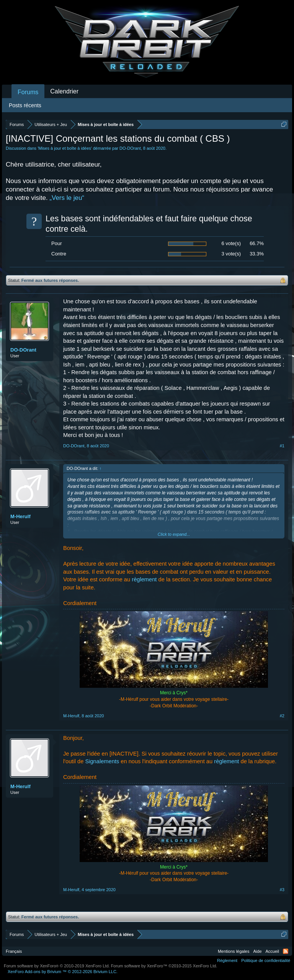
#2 (282, 716)
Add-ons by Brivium (63, 972)
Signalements (102, 761)
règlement (144, 579)
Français (14, 951)
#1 (282, 446)
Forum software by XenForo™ (164, 966)
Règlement (227, 960)
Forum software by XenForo (57, 966)
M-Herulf (20, 516)
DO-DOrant (130, 148)
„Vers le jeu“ (67, 198)
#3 (282, 890)
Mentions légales (234, 951)
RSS (286, 951)
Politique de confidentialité (266, 960)
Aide (258, 951)
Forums (28, 92)
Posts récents (25, 105)
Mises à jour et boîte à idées (65, 148)
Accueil (272, 951)
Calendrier (64, 91)
